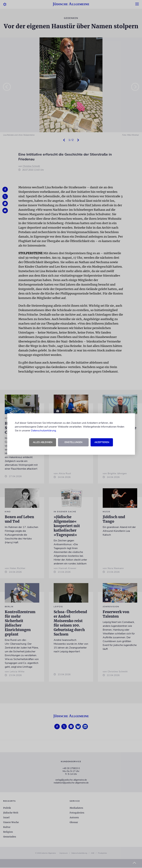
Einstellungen (73, 442)
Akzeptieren (102, 442)
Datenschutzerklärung (43, 431)
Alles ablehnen (43, 442)
